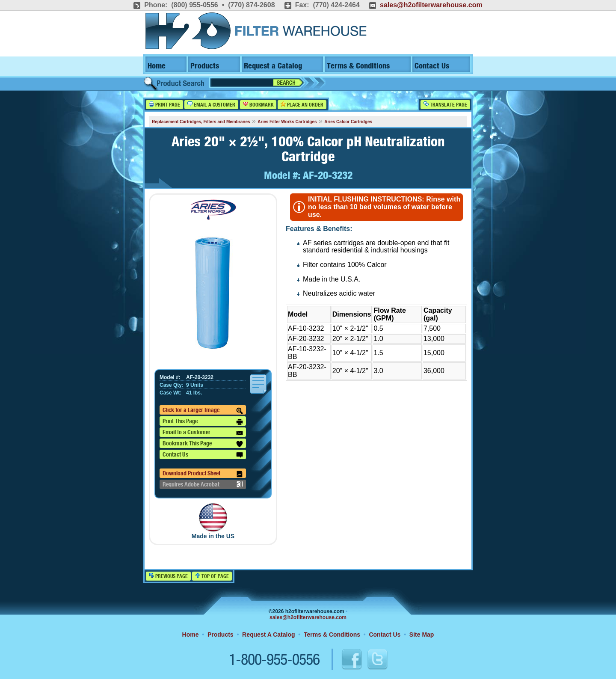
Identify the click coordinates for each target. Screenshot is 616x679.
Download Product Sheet (203, 474)
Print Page (164, 105)
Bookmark (258, 105)
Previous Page (168, 576)
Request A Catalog (268, 635)
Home (157, 66)
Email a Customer (211, 105)
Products (205, 66)
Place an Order (302, 105)
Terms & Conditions (358, 66)
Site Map (422, 635)
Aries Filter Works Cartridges (287, 122)
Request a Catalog (273, 66)
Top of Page (212, 576)
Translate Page (445, 105)
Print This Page (203, 422)
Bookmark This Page (203, 444)
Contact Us (432, 66)
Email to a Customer (203, 433)
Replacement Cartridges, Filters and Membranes (201, 122)
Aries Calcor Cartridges (348, 122)
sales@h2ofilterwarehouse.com (431, 5)
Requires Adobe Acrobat (203, 484)
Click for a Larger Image (203, 411)
